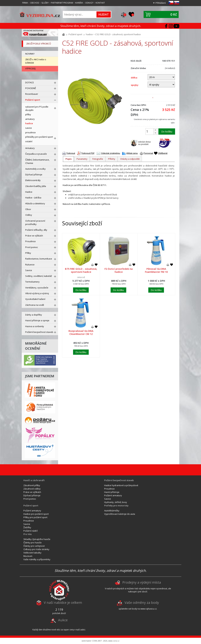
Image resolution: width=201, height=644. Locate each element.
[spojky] (161, 84)
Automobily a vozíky (35, 169)
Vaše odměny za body (142, 603)
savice (29, 128)
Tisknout (71, 153)
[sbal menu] (55, 100)
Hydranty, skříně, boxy (116, 502)
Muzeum (28, 556)
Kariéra (79, 3)
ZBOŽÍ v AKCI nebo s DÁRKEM (36, 61)
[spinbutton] (151, 132)
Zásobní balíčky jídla (36, 186)
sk (177, 3)
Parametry (82, 159)
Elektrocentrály (33, 180)
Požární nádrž (30, 531)
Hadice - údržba (33, 198)
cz (171, 3)
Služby (45, 3)
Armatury (30, 148)
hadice (89, 34)
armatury (30, 119)
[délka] (161, 77)
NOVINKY (30, 54)
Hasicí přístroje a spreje (37, 320)
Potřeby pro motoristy (116, 506)
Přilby (28, 253)
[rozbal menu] (55, 83)
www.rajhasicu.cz (148, 609)
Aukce (63, 620)
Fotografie (98, 159)
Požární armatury (113, 495)
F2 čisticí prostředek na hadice (119, 270)
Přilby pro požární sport (35, 517)
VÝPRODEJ (30, 68)
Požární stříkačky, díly (36, 230)
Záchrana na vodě (35, 305)
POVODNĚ (31, 88)
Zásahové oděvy (32, 489)
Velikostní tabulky (32, 553)
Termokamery (32, 282)
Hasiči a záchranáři (34, 480)
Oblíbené (163, 153)
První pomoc (32, 247)
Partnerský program (62, 3)
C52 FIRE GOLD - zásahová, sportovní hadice (118, 34)
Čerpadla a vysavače (36, 154)
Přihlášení (161, 3)
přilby (28, 114)
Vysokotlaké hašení (35, 299)
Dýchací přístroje (34, 175)
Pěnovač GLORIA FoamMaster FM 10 (156, 270)
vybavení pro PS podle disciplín (37, 108)
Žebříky (27, 527)
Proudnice (30, 241)
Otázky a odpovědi (130, 159)
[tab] (68, 159)
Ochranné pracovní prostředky (35, 222)
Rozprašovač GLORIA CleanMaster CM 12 (81, 332)
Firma (25, 3)
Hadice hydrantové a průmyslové (121, 485)
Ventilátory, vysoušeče (37, 288)
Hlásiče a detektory (35, 203)
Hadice (29, 192)
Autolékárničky (112, 511)
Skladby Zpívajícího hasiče (37, 539)
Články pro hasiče (32, 543)
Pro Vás (28, 534)
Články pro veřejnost (34, 546)
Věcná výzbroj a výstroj (37, 293)
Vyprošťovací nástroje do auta (120, 514)
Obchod (35, 3)
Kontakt (100, 3)
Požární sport (75, 34)
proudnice (30, 132)
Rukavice (30, 265)
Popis (69, 159)
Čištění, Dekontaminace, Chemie (37, 161)
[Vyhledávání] (80, 14)
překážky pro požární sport (39, 137)
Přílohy (112, 159)
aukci (83, 630)
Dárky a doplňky (34, 315)
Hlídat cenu (132, 153)
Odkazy (89, 3)
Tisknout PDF (88, 153)
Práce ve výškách (34, 236)
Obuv (28, 209)
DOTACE (30, 82)
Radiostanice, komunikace (39, 259)
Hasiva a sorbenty (35, 326)
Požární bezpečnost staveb (39, 332)
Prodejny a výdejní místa (142, 582)
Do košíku (167, 131)
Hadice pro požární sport (36, 514)
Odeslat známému (111, 153)
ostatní (29, 141)
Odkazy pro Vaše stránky (36, 549)
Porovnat (148, 153)
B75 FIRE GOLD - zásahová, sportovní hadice (81, 270)
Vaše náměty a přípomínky (37, 559)
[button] (156, 130)
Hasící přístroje (112, 492)
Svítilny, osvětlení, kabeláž (39, 276)
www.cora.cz (114, 641)
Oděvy (29, 215)
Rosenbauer (32, 94)
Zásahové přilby (32, 485)
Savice (29, 270)
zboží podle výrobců (39, 44)
